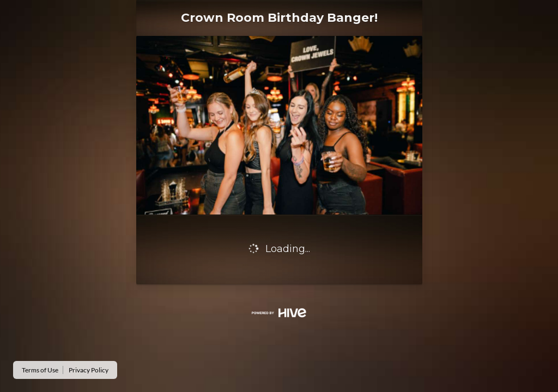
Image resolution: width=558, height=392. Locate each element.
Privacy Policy (89, 370)
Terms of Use (40, 370)
